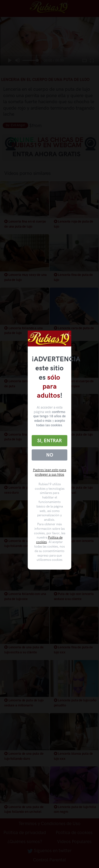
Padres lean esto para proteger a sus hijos (50, 472)
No (50, 455)
